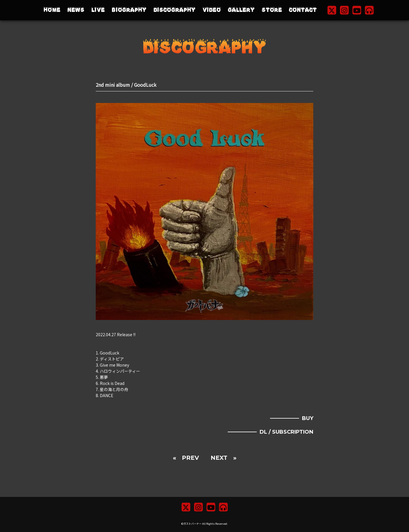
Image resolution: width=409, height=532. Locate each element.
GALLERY (241, 10)
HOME (52, 10)
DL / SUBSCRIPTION (286, 432)
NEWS (76, 10)
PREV (190, 458)
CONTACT (303, 10)
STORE (272, 10)
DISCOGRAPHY (174, 10)
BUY (308, 418)
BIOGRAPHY (129, 10)
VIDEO (212, 10)
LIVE (98, 10)
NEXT (219, 458)
